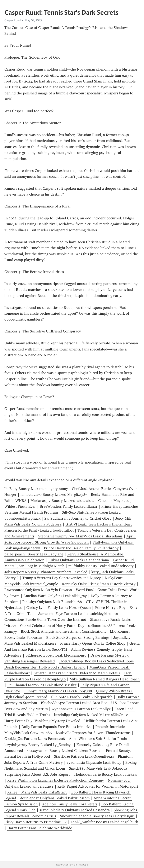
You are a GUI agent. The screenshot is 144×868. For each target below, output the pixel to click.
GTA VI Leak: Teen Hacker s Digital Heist (99, 524)
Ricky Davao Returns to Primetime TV (36, 822)
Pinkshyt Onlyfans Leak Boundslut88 (52, 602)
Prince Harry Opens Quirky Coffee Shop (93, 643)
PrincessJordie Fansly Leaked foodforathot (39, 530)
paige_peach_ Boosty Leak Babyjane (34, 554)
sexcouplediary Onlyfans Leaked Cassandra (75, 810)
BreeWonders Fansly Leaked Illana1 (69, 506)
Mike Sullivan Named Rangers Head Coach (105, 679)
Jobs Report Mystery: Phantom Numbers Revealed (46, 572)
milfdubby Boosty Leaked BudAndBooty (101, 566)
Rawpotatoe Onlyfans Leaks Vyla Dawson (38, 590)
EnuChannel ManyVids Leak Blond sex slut (42, 685)
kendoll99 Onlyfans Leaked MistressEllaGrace (91, 715)
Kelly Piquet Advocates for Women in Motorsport (98, 786)
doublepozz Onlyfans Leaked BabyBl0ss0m (55, 798)
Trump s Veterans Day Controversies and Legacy (62, 578)
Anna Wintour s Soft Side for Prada (98, 739)
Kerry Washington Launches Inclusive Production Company (56, 780)
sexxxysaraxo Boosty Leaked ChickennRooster (64, 751)
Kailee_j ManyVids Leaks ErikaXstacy (37, 792)
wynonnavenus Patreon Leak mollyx (81, 709)
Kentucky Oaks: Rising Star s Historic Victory (99, 584)
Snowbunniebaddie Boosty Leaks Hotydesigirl (97, 816)
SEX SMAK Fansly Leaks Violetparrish (82, 697)
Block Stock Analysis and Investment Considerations (63, 631)
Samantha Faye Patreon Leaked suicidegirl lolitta (78, 614)
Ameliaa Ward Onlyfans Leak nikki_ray (55, 596)
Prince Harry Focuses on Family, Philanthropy (81, 548)
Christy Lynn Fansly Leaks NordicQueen (59, 608)
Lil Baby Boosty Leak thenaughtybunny (36, 489)
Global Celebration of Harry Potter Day (52, 626)
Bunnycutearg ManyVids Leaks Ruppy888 (58, 691)
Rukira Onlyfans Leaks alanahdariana (79, 560)
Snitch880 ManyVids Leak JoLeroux (98, 768)
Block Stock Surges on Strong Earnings (78, 637)
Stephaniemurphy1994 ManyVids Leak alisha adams (80, 536)
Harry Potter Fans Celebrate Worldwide (40, 828)
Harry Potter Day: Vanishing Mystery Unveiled (42, 721)
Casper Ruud (13, 20)
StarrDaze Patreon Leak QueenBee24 (84, 756)
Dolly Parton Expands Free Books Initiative (57, 727)
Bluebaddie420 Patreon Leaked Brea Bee (74, 703)
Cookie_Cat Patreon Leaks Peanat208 (35, 739)
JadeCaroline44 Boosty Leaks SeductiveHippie (96, 661)
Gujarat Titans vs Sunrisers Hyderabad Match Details (77, 673)
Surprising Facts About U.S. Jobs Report (37, 774)
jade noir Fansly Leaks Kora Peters (69, 804)
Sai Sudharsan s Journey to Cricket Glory (78, 518)
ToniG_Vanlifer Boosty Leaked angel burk (104, 822)
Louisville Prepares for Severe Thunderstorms (93, 733)
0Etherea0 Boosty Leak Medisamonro (56, 655)
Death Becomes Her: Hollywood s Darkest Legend (45, 667)
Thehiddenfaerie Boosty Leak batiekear (106, 774)
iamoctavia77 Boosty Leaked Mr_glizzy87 (54, 495)
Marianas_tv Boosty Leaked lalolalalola (62, 501)
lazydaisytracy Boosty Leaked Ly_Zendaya (38, 745)
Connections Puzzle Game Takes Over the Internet (45, 619)
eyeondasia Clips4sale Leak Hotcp (94, 762)
